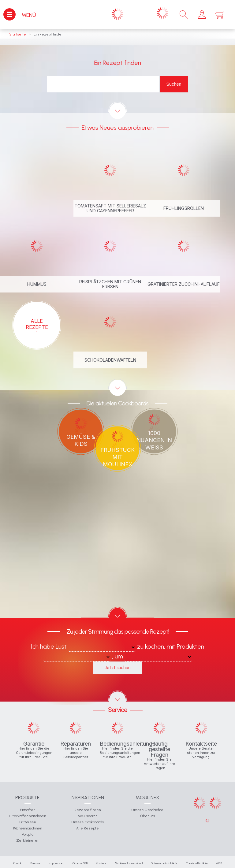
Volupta (28, 834)
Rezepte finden (88, 810)
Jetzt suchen (118, 668)
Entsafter (27, 810)
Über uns (147, 816)
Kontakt (18, 863)
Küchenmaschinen (28, 828)
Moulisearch (88, 816)
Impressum (56, 863)
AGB (219, 863)
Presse (35, 863)
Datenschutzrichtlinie (164, 863)
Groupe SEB (80, 863)
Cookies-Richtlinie (197, 863)
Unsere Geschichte (147, 810)
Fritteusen (28, 822)
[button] (202, 15)
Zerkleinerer (28, 840)
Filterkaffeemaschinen (27, 816)
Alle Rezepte (88, 828)
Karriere (101, 863)
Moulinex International (129, 863)
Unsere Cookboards (88, 822)
